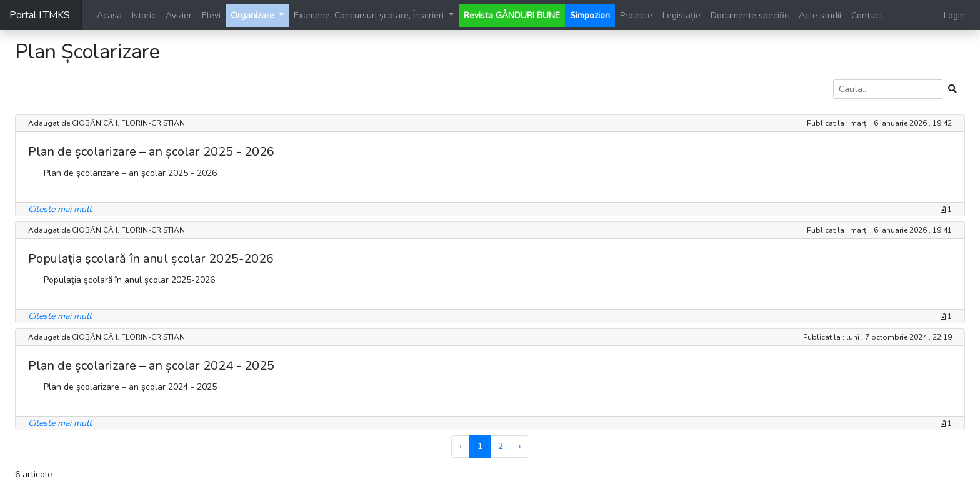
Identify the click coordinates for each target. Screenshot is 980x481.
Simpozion (590, 15)
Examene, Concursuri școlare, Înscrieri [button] (370, 15)
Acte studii (820, 15)
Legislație (682, 15)
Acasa (109, 15)
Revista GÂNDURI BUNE (512, 15)
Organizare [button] (254, 15)
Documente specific (750, 15)
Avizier (179, 15)
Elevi (211, 15)
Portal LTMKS (40, 15)
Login (954, 15)
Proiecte (636, 15)
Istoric (144, 15)
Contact (867, 15)
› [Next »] (520, 446)
